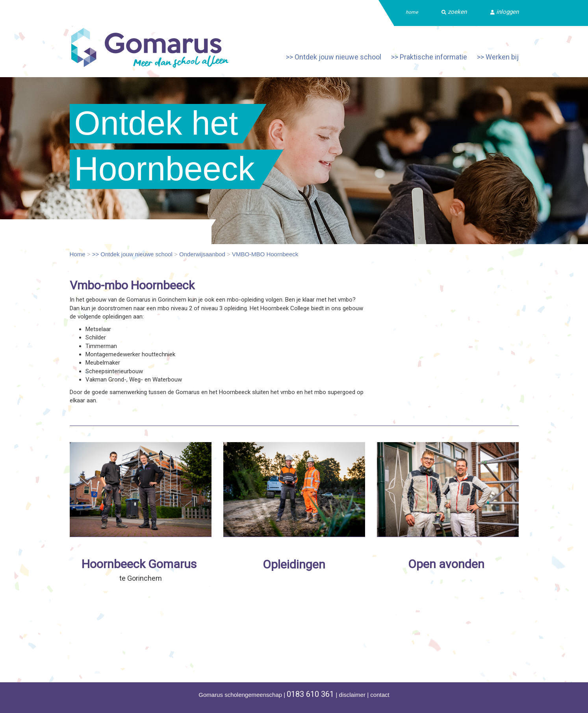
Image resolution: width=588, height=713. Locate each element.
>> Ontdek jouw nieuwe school (334, 57)
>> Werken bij (498, 57)
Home (78, 254)
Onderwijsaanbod (202, 254)
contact (380, 695)
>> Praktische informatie (429, 57)
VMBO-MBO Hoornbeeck (265, 254)
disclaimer (352, 695)
